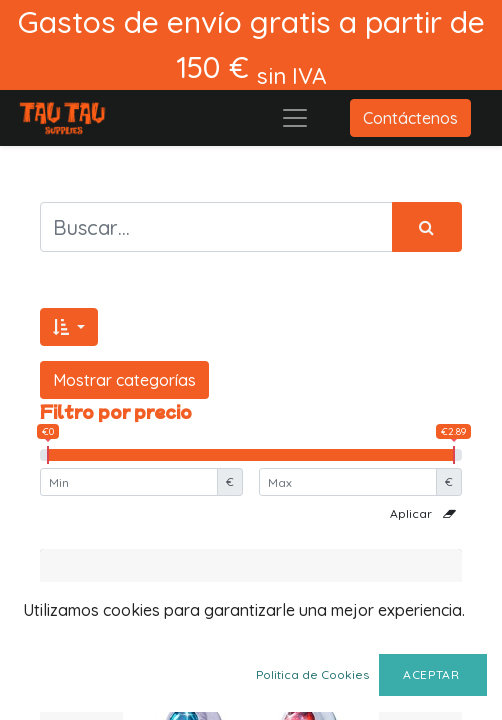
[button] (69, 327)
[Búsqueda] (427, 227)
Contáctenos (410, 118)
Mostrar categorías (124, 380)
